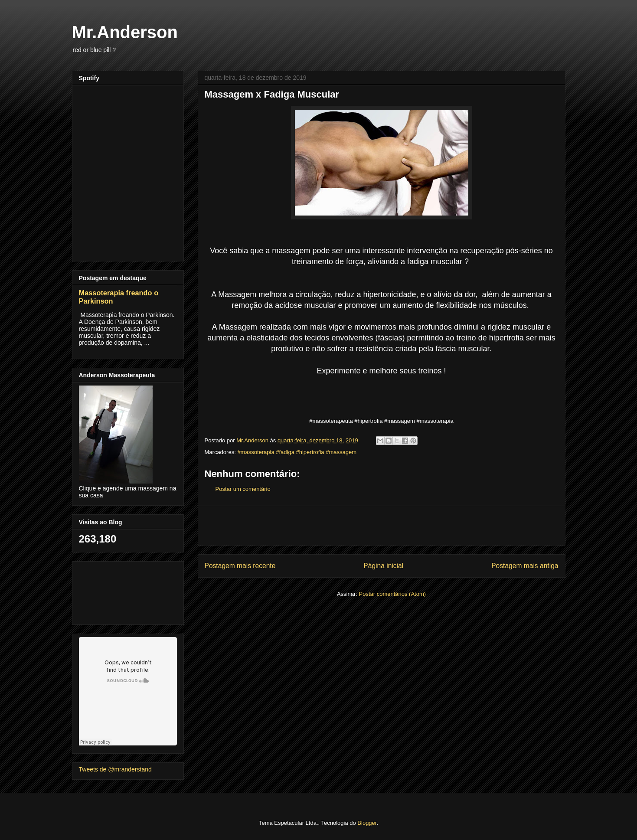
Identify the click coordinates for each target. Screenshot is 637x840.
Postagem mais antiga (525, 566)
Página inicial (383, 566)
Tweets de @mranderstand (115, 769)
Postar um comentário (243, 489)
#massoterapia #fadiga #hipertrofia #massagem (297, 452)
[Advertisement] (382, 526)
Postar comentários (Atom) (392, 594)
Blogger (367, 823)
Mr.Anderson (125, 32)
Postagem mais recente (240, 566)
